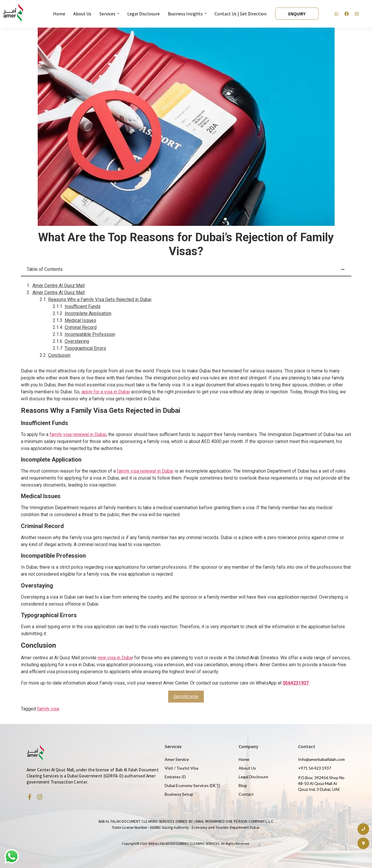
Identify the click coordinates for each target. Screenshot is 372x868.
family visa (48, 709)
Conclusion (59, 355)
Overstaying (77, 341)
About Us (247, 768)
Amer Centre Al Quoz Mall (59, 286)
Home (244, 759)
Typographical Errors (85, 348)
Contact (246, 794)
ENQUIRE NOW (186, 697)
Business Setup (179, 794)
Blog (243, 785)
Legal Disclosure (253, 777)
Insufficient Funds (83, 306)
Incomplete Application (88, 313)
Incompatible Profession (90, 334)
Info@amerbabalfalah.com (321, 759)
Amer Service (177, 759)
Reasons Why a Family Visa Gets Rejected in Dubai (100, 299)
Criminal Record (81, 327)
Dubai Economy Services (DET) (192, 785)
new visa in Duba (115, 658)
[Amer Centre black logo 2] (13, 13)
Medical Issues (80, 320)
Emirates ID (175, 777)
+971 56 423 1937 (315, 768)
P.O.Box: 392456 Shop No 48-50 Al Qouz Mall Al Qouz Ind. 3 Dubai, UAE (321, 783)
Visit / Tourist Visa (182, 768)
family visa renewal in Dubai (78, 434)
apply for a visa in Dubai (106, 392)
